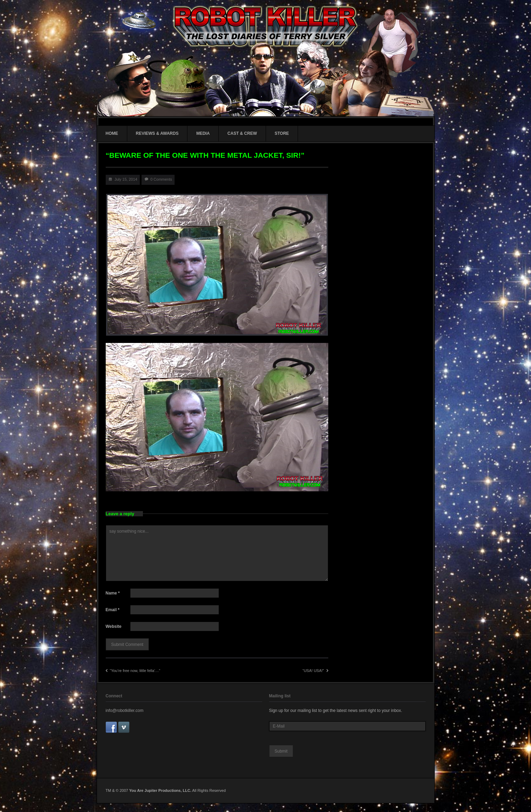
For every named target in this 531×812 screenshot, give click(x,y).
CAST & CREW (242, 133)
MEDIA (203, 133)
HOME (112, 133)
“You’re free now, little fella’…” (133, 671)
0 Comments (161, 179)
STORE (282, 133)
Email (113, 610)
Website (114, 626)
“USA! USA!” (315, 671)
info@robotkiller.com (125, 711)
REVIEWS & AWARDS (157, 133)
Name (113, 593)
